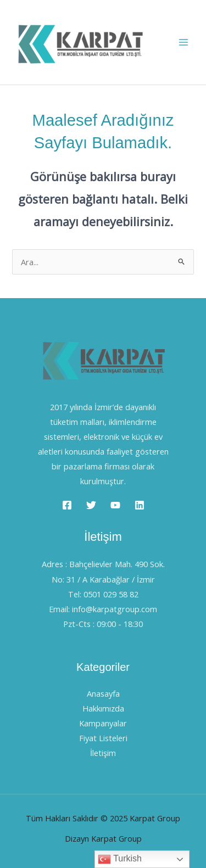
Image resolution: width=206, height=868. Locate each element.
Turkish (120, 859)
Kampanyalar (103, 723)
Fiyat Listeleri (103, 738)
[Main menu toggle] (183, 42)
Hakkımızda (103, 708)
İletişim (103, 753)
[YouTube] (115, 505)
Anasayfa (103, 693)
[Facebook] (67, 505)
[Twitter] (91, 505)
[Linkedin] (140, 505)
